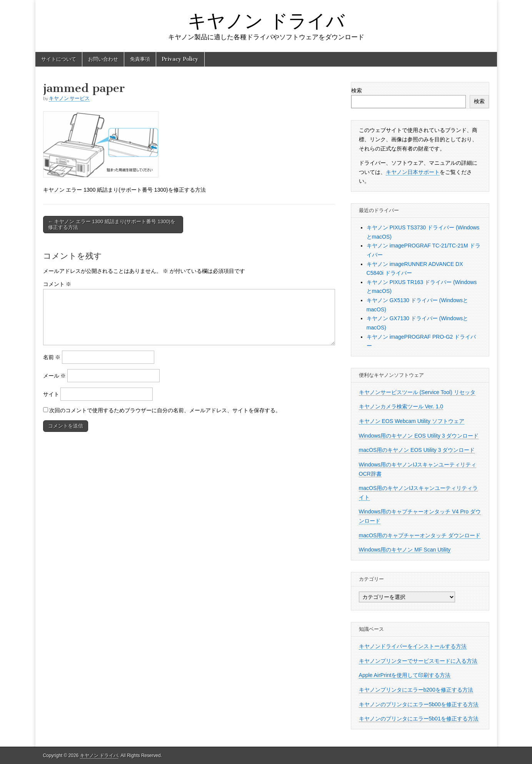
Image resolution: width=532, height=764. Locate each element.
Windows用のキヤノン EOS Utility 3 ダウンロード (419, 436)
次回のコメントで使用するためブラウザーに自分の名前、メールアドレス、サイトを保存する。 (165, 410)
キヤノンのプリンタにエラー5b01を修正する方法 (419, 719)
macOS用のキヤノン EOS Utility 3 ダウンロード (417, 450)
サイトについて (59, 59)
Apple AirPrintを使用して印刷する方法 (405, 675)
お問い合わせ (103, 59)
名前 (52, 357)
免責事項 (140, 59)
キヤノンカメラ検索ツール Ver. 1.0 (401, 406)
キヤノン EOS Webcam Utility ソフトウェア (412, 421)
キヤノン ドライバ (266, 21)
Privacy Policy (180, 59)
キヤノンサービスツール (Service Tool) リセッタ (417, 392)
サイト (51, 394)
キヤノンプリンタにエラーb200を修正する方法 (416, 690)
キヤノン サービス (69, 98)
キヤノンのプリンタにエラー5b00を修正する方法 (419, 704)
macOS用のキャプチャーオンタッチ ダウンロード (420, 535)
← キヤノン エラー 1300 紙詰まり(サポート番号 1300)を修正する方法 (112, 225)
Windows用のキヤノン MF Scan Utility (405, 550)
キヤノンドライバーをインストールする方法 (413, 646)
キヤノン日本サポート (413, 172)
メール (55, 376)
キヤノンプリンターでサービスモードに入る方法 (418, 661)
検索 (357, 90)
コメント (57, 284)
